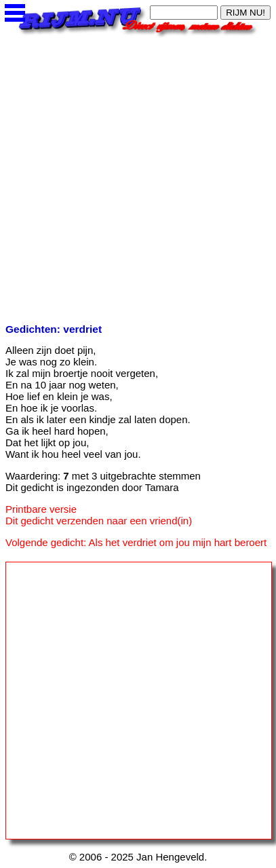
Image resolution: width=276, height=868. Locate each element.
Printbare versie (41, 509)
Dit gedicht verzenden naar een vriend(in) (99, 521)
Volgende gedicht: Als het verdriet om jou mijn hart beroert (136, 542)
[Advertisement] (138, 176)
